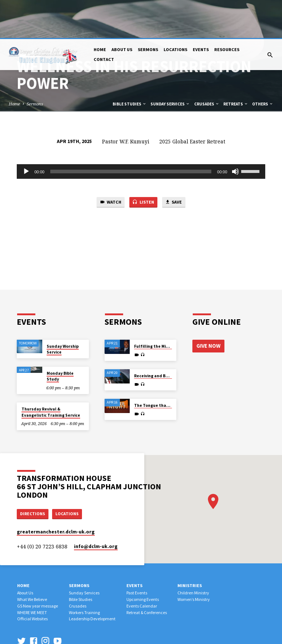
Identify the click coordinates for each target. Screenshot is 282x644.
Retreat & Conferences (147, 574)
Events (201, 11)
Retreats (236, 65)
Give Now (208, 307)
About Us (122, 11)
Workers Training (84, 574)
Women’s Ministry (194, 561)
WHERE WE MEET (32, 574)
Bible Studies (130, 65)
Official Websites (32, 581)
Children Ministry (193, 555)
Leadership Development (92, 581)
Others (263, 65)
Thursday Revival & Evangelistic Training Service (51, 373)
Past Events (137, 555)
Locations (175, 11)
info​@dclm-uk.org (96, 508)
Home (100, 11)
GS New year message (38, 568)
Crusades (207, 65)
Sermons (148, 11)
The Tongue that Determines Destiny (172, 367)
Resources (227, 11)
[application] (141, 133)
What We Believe (32, 561)
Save (176, 164)
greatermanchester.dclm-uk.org (56, 494)
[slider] (131, 133)
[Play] (26, 133)
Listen (143, 164)
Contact (104, 21)
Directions (34, 475)
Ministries (190, 547)
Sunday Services (170, 65)
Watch (108, 164)
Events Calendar (142, 568)
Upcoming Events (143, 561)
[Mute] (235, 133)
